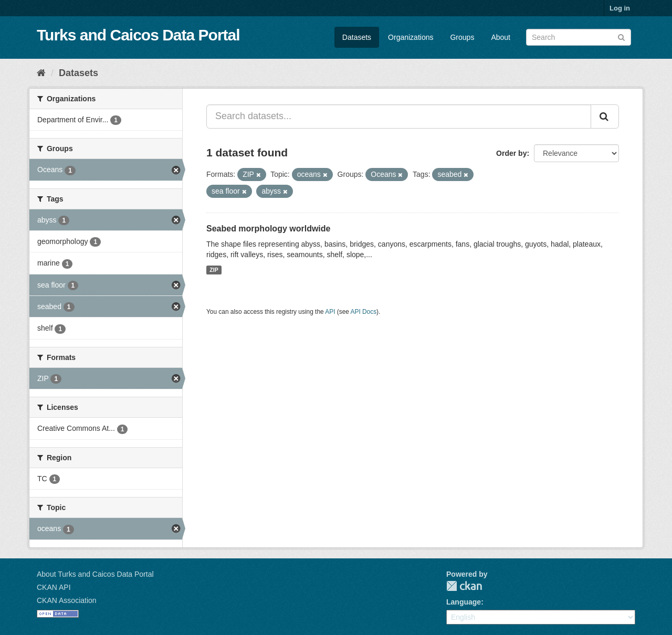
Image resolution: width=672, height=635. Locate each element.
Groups (462, 37)
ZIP (214, 270)
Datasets (357, 37)
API (330, 312)
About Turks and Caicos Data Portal (95, 574)
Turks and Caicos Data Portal (138, 35)
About (501, 37)
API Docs (364, 312)
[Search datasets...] (399, 117)
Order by (511, 153)
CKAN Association (67, 600)
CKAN (464, 586)
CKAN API (54, 587)
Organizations (411, 37)
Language (464, 602)
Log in (620, 8)
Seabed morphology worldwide (268, 229)
